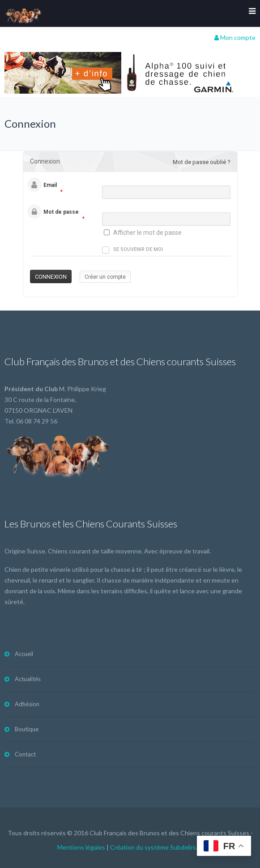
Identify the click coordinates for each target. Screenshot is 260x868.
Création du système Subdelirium (156, 847)
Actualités (28, 679)
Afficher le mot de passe (147, 233)
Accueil (24, 654)
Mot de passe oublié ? (202, 162)
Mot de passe (61, 212)
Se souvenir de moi (132, 250)
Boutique (27, 729)
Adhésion (27, 704)
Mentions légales (81, 847)
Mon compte (235, 37)
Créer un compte (105, 277)
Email (50, 185)
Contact (25, 754)
